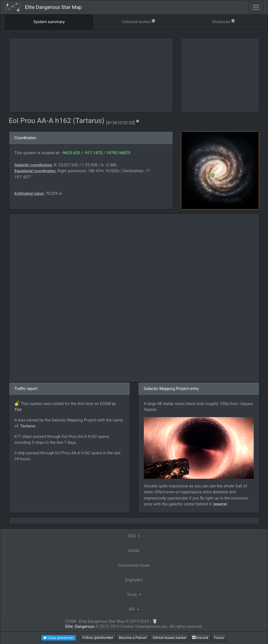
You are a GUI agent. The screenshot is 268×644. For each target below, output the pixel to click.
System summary (49, 22)
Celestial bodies (139, 21)
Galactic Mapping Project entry (171, 389)
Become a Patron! (133, 638)
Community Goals (134, 565)
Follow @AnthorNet (98, 638)
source (220, 504)
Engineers (134, 580)
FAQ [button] (132, 536)
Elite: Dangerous (80, 627)
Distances (224, 21)
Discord (200, 638)
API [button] (132, 609)
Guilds (134, 551)
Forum (219, 638)
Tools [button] (132, 595)
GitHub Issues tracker (170, 638)
